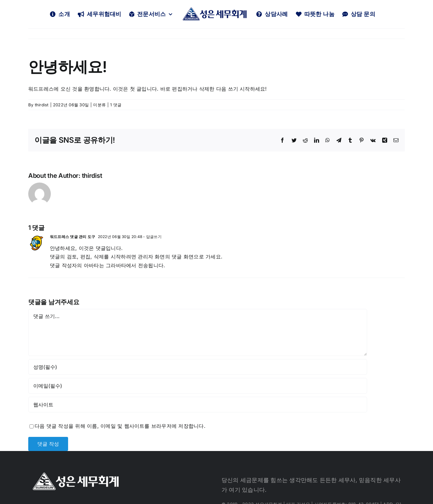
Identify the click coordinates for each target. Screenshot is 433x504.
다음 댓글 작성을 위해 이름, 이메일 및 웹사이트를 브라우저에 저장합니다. (120, 426)
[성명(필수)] (198, 367)
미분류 (99, 105)
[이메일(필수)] (198, 386)
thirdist (42, 105)
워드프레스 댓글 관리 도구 (72, 237)
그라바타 (116, 265)
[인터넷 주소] (198, 405)
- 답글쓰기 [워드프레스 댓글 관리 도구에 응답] (152, 237)
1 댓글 (116, 105)
